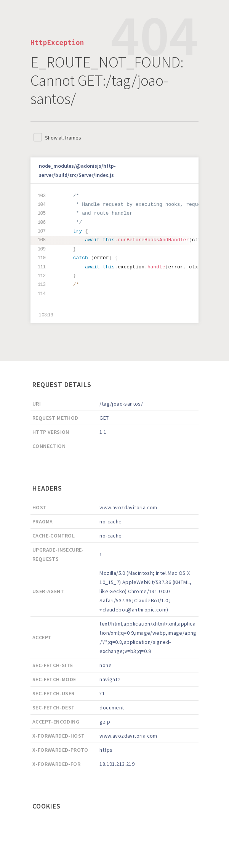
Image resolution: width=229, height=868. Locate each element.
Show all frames (63, 138)
